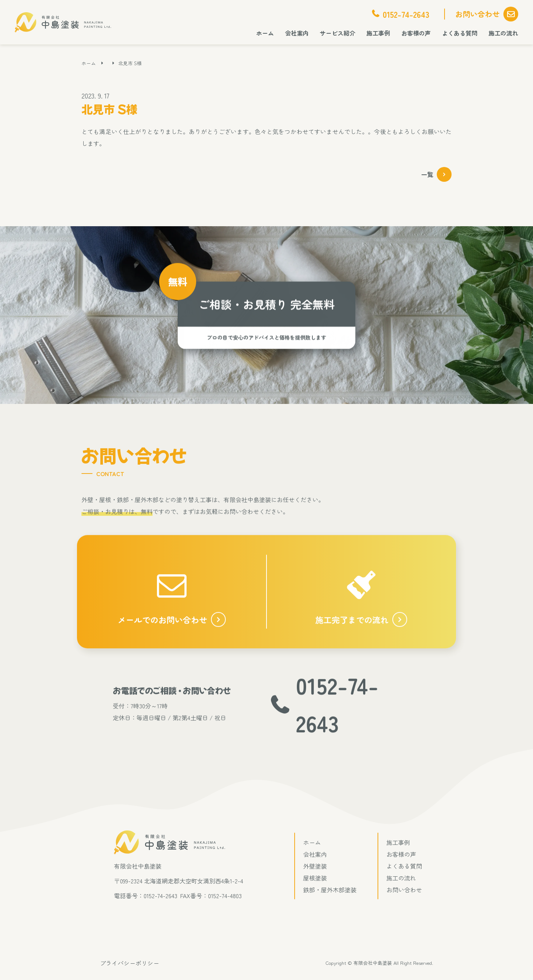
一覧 (427, 174)
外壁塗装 (315, 866)
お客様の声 (416, 33)
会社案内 (297, 33)
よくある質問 (460, 33)
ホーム (265, 33)
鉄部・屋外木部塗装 (330, 890)
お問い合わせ (477, 14)
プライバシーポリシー (130, 963)
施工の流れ (503, 33)
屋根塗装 (315, 878)
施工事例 (378, 33)
